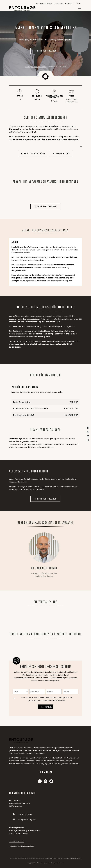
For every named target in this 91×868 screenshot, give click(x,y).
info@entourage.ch (27, 820)
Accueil (27, 66)
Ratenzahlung (61, 154)
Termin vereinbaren (45, 51)
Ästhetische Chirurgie (39, 66)
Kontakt (68, 3)
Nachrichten (59, 3)
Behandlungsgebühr (33, 154)
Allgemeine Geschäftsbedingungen (22, 846)
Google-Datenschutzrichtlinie (54, 858)
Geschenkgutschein (44, 3)
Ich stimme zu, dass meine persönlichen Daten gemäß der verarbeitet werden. (47, 699)
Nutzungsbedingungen (74, 858)
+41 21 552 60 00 (25, 814)
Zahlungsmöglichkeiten (54, 439)
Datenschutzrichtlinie (38, 700)
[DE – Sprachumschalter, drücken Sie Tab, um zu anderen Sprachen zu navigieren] (78, 3)
